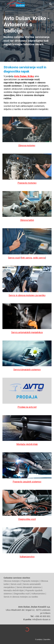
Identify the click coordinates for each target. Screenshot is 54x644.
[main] (27, 31)
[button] (3, 4)
